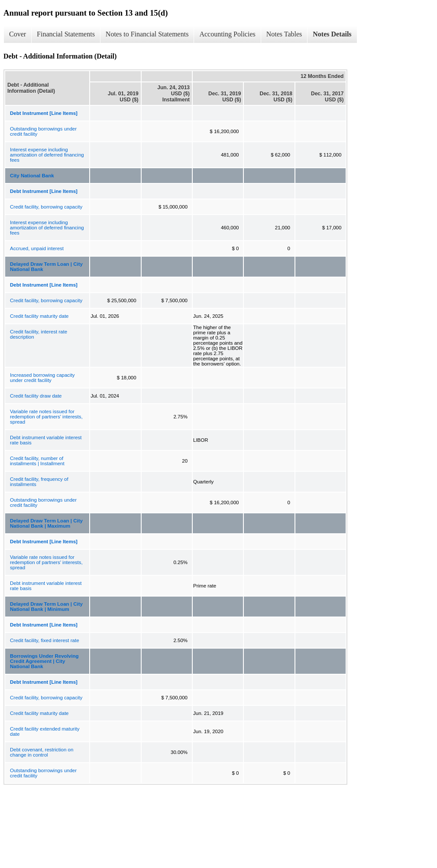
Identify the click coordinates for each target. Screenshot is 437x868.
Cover (18, 34)
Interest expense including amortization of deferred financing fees (47, 155)
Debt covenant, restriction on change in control (42, 752)
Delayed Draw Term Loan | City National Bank (46, 267)
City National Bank (32, 176)
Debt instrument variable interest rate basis (46, 440)
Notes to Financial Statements (147, 34)
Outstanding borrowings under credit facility (43, 131)
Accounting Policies (227, 34)
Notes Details (332, 34)
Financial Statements (66, 34)
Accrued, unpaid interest (37, 248)
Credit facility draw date (36, 396)
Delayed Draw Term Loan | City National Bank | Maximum (46, 523)
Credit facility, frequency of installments (39, 482)
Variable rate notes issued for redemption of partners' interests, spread (46, 417)
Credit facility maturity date (39, 316)
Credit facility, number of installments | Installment (37, 461)
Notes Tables (284, 34)
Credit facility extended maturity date (45, 731)
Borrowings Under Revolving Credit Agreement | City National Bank (44, 661)
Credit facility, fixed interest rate (45, 640)
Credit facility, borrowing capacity (46, 207)
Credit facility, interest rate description (39, 334)
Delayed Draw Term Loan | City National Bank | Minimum (46, 607)
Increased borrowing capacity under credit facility (42, 378)
